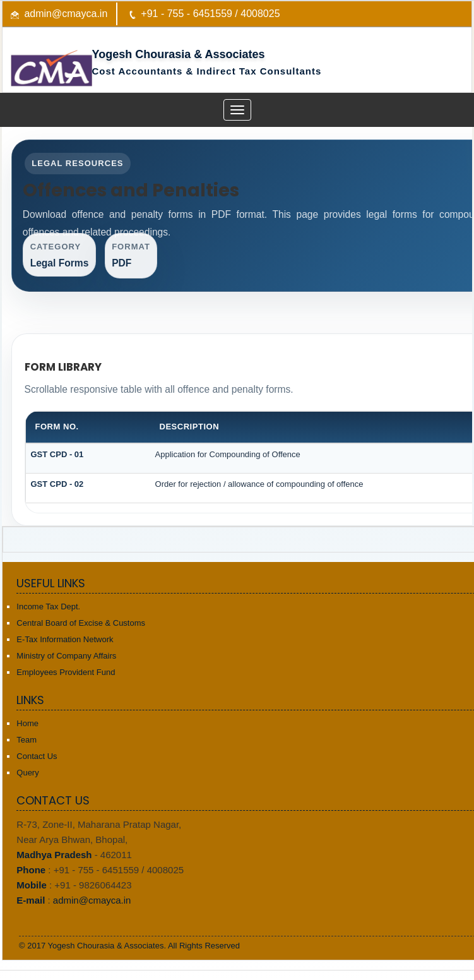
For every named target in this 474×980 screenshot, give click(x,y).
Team (27, 740)
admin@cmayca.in (66, 14)
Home (27, 723)
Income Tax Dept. (48, 607)
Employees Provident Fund (66, 672)
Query (27, 773)
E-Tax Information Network (65, 639)
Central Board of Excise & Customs (81, 623)
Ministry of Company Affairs (66, 656)
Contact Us (37, 756)
